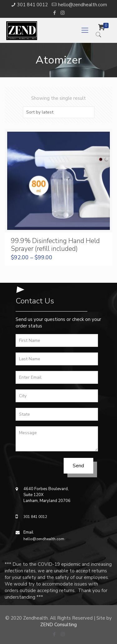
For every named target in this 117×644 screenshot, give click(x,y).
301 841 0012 (32, 5)
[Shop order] (59, 112)
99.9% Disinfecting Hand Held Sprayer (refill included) (55, 245)
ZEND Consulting (58, 625)
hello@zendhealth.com (83, 5)
